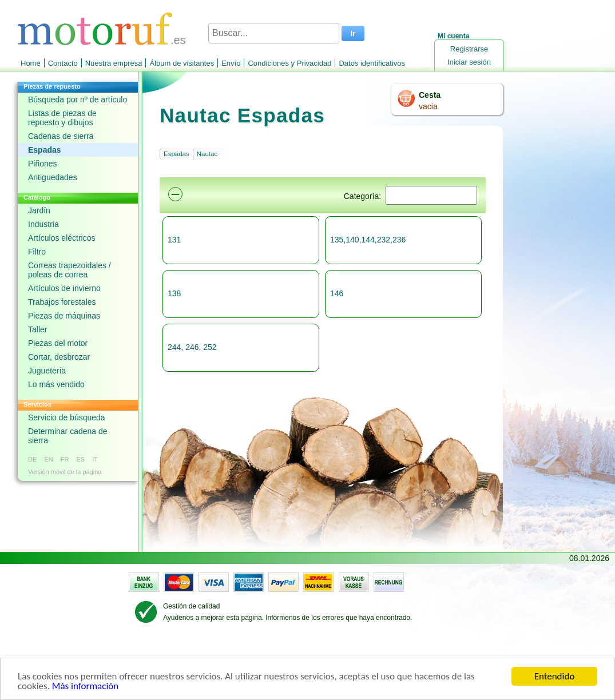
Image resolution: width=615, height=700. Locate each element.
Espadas (45, 150)
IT (95, 459)
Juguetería (47, 371)
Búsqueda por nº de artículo (78, 100)
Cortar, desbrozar (59, 357)
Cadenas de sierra (61, 136)
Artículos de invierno (64, 288)
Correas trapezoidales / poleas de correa (70, 270)
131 (174, 240)
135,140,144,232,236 (368, 240)
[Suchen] (431, 195)
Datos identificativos (372, 63)
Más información (85, 687)
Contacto (63, 63)
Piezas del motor (58, 343)
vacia (428, 106)
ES (80, 459)
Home (31, 63)
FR (65, 459)
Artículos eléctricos (61, 238)
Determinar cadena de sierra (68, 436)
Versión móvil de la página (65, 472)
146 (337, 293)
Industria (43, 224)
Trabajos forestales (62, 302)
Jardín (39, 210)
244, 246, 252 (192, 347)
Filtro (37, 252)
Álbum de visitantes (182, 63)
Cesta (430, 95)
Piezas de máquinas (64, 316)
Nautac (207, 154)
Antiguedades (53, 177)
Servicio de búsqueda (67, 417)
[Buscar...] (274, 33)
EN (48, 459)
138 (174, 293)
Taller (37, 329)
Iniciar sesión (469, 62)
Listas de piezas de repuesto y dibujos (62, 118)
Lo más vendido (56, 384)
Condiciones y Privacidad (289, 63)
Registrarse (469, 49)
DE (32, 459)
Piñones (43, 164)
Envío (231, 63)
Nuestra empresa (114, 63)
